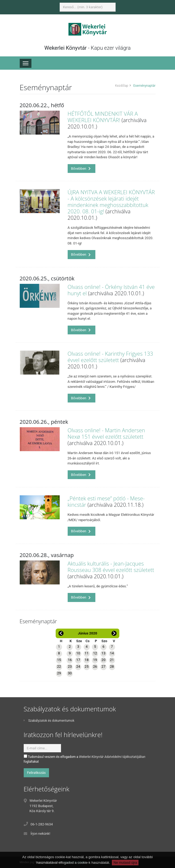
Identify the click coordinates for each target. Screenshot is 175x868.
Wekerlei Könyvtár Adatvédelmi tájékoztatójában (112, 757)
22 (59, 666)
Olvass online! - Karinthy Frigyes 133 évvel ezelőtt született (110, 357)
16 (70, 660)
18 (87, 660)
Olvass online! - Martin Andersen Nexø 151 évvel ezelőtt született (106, 433)
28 (112, 666)
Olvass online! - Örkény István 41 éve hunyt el (111, 290)
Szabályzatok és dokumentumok (49, 721)
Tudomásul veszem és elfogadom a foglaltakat (85, 759)
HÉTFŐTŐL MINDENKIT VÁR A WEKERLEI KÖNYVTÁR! (103, 117)
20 (103, 660)
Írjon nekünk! (40, 834)
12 (95, 653)
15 (59, 660)
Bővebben (81, 169)
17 (78, 660)
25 (87, 666)
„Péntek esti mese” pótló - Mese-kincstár (106, 502)
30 (70, 673)
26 (95, 666)
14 (112, 653)
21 (112, 660)
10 (78, 653)
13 (103, 653)
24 (78, 666)
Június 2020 (87, 633)
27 (103, 666)
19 (95, 660)
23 (70, 666)
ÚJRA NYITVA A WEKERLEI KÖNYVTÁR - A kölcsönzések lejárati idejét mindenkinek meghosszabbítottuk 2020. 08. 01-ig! (111, 202)
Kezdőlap (122, 86)
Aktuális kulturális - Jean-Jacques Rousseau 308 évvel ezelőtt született (111, 567)
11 (87, 653)
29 (59, 673)
